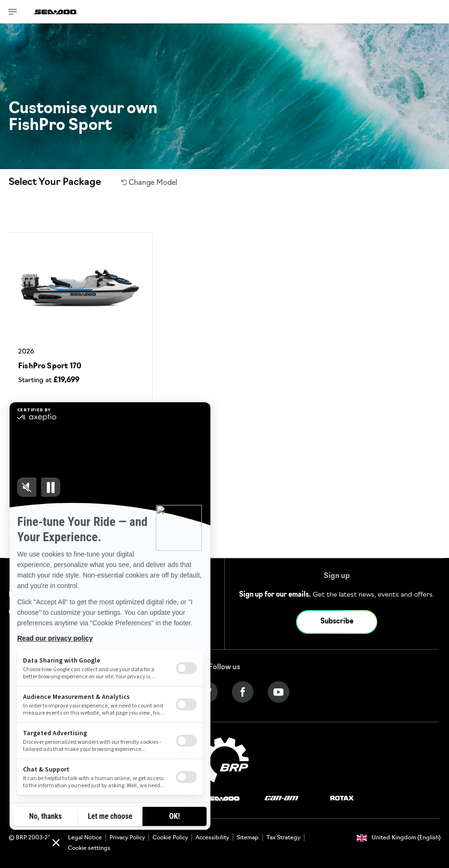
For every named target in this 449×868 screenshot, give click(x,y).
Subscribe (337, 622)
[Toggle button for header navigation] (13, 12)
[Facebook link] (243, 692)
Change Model (150, 183)
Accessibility (212, 838)
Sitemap (248, 838)
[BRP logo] (225, 760)
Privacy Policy (127, 838)
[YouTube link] (279, 692)
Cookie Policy (170, 838)
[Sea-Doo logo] (56, 12)
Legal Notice (85, 838)
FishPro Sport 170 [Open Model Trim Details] (50, 367)
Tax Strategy (283, 838)
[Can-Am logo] (281, 798)
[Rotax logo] (342, 798)
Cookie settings (89, 848)
